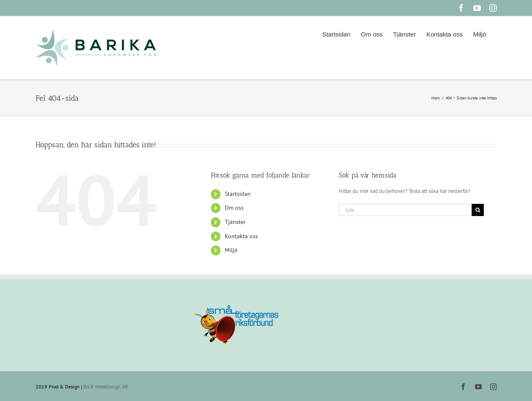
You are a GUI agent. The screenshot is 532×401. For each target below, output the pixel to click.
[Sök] (478, 210)
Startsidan (238, 194)
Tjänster (235, 222)
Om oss (234, 208)
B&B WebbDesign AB (106, 387)
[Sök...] (405, 210)
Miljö (231, 250)
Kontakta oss (241, 236)
